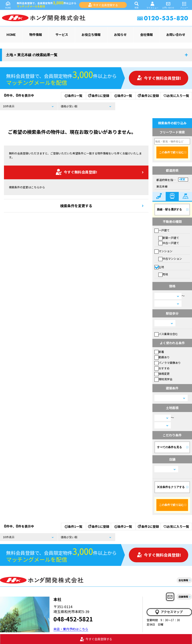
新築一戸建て (169, 238)
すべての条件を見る (169, 447)
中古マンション (170, 259)
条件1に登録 (98, 96)
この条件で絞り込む (171, 152)
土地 (159, 267)
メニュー (184, 5)
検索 (137, 5)
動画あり (162, 357)
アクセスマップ (169, 612)
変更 (183, 179)
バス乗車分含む (166, 334)
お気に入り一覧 (176, 96)
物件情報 (36, 34)
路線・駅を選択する (169, 209)
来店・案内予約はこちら (71, 629)
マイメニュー (152, 5)
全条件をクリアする (171, 487)
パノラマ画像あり (168, 363)
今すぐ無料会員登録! (159, 78)
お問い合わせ (168, 5)
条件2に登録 (148, 96)
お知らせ (120, 34)
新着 (159, 352)
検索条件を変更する (76, 206)
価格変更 (162, 374)
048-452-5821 (73, 619)
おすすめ (162, 368)
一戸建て (162, 230)
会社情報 (146, 34)
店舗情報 (183, 597)
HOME (8, 5)
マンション (163, 251)
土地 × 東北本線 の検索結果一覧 (32, 55)
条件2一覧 (123, 96)
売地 (163, 274)
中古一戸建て (169, 243)
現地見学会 (163, 379)
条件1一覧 (74, 96)
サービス (62, 34)
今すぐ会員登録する (103, 5)
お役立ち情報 (91, 34)
